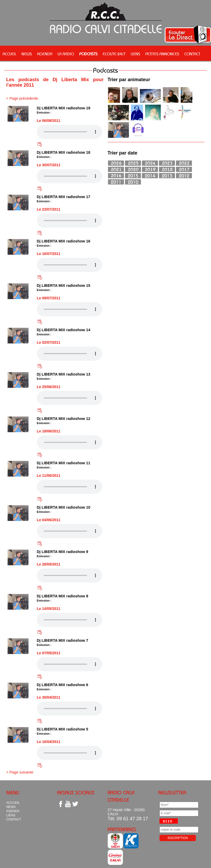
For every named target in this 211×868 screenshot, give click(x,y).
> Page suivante (20, 772)
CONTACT (192, 54)
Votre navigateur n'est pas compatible (70, 132)
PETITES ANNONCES (162, 54)
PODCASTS (88, 54)
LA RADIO (66, 54)
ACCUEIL (9, 54)
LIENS (135, 54)
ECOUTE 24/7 (114, 54)
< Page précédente (22, 98)
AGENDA (45, 54)
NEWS (27, 54)
